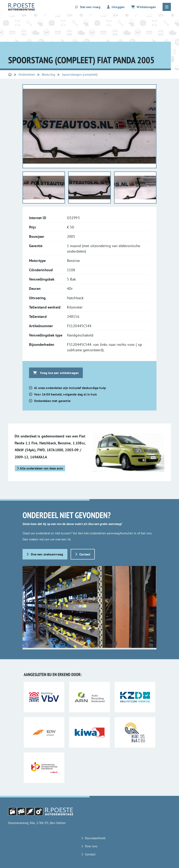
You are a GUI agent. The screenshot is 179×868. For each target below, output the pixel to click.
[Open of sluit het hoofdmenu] (167, 7)
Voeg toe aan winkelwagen (56, 373)
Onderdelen (27, 74)
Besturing (49, 74)
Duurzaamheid (95, 838)
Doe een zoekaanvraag (45, 554)
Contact (83, 554)
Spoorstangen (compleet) (80, 74)
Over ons (91, 846)
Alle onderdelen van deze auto (40, 468)
